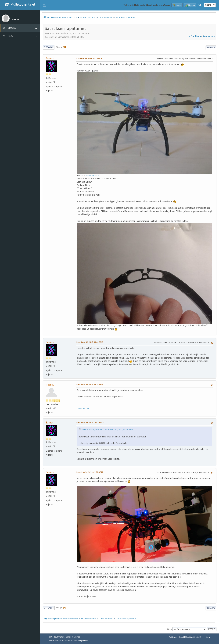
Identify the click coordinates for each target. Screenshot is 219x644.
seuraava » (209, 36)
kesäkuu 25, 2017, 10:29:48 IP (89, 58)
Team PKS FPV (83, 409)
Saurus (50, 58)
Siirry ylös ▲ (205, 637)
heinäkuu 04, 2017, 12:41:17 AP (90, 422)
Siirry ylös (49, 608)
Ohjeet (181, 637)
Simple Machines (73, 637)
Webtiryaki (173, 637)
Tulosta (211, 48)
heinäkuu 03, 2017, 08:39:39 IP (90, 384)
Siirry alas (49, 47)
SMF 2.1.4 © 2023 (57, 637)
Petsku (50, 384)
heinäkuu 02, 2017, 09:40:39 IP (90, 342)
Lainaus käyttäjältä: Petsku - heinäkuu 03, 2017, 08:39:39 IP (107, 429)
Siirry (169, 629)
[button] (44, 5)
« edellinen (195, 36)
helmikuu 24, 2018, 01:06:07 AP (90, 472)
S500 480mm (92, 175)
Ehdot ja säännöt (192, 637)
